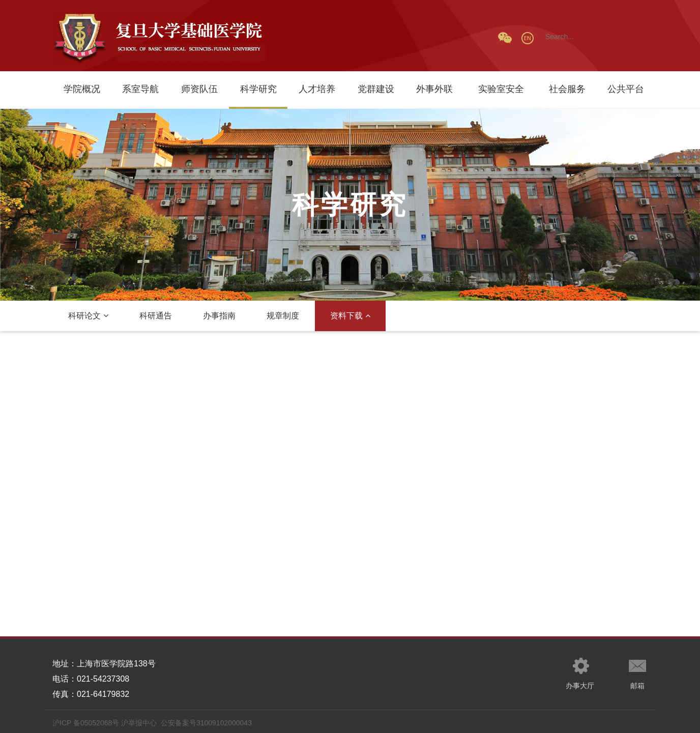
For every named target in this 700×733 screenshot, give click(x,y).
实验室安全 (501, 89)
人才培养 (317, 89)
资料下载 (350, 316)
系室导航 (140, 89)
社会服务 (567, 89)
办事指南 (219, 316)
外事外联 (434, 89)
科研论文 (88, 316)
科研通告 (156, 316)
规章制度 (283, 316)
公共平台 (626, 89)
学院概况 (82, 89)
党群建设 (376, 89)
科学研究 (258, 89)
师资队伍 (199, 89)
